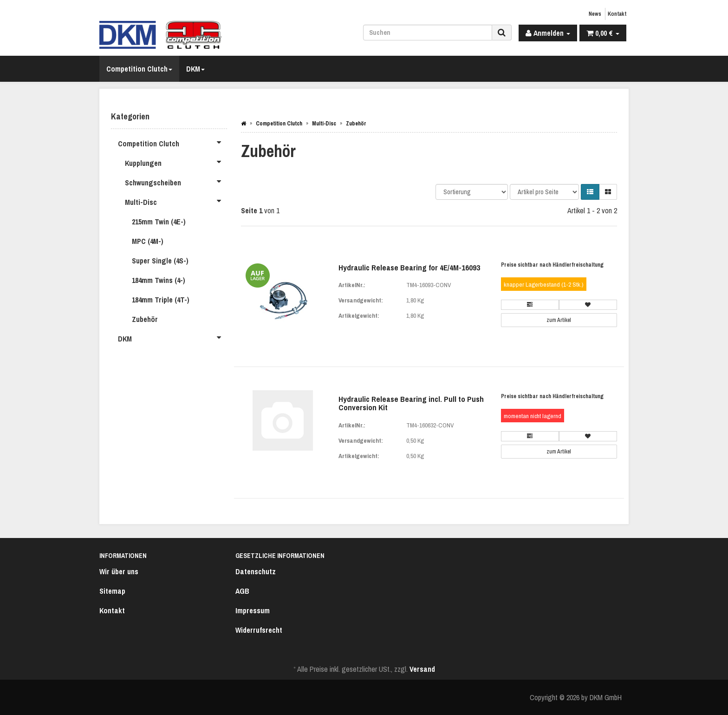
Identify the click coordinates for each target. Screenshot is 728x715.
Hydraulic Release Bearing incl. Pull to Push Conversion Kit (411, 403)
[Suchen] (428, 33)
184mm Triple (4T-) (161, 300)
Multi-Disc (176, 201)
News (595, 14)
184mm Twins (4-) (159, 280)
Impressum (253, 610)
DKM (195, 69)
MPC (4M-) (148, 241)
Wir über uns (119, 571)
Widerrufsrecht (259, 630)
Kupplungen (176, 162)
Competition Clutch (139, 69)
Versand (422, 669)
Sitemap (112, 591)
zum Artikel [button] (559, 320)
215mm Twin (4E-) (159, 222)
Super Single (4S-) (160, 261)
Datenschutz (256, 571)
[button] (590, 192)
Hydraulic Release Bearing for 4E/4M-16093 (409, 267)
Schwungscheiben (176, 181)
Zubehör (145, 319)
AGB (242, 591)
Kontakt (617, 14)
